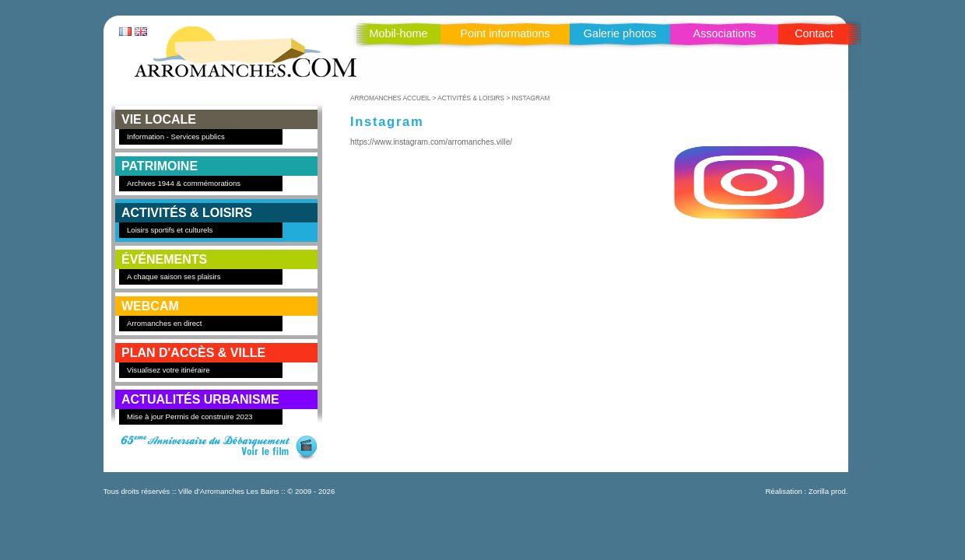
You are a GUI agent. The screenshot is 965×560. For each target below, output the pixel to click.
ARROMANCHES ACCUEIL (390, 98)
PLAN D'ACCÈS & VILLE (193, 353)
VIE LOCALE (159, 119)
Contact (814, 33)
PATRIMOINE (160, 166)
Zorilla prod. (828, 491)
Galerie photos (620, 33)
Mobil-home (398, 33)
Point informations (505, 33)
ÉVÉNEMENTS (164, 259)
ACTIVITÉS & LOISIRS (187, 213)
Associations (725, 33)
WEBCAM (150, 306)
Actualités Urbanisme (200, 399)
